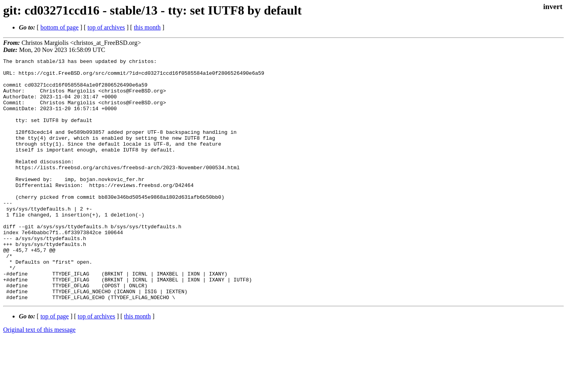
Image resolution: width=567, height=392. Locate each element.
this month (147, 27)
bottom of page (60, 27)
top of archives (106, 27)
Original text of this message (39, 378)
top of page (55, 365)
